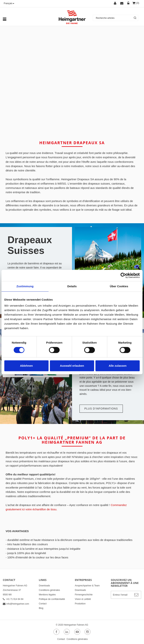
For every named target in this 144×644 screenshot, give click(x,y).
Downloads (44, 586)
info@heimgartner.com (16, 604)
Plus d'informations (101, 409)
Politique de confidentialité (52, 599)
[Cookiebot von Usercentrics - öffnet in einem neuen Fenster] (123, 275)
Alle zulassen (118, 366)
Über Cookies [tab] (119, 286)
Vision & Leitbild (83, 599)
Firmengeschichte (84, 595)
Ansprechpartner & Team (87, 586)
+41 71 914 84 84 (13, 599)
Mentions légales (47, 595)
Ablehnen (26, 366)
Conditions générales (49, 590)
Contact (43, 604)
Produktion (80, 604)
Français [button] (9, 3)
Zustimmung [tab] (25, 286)
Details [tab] (72, 286)
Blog (41, 608)
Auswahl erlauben (72, 366)
